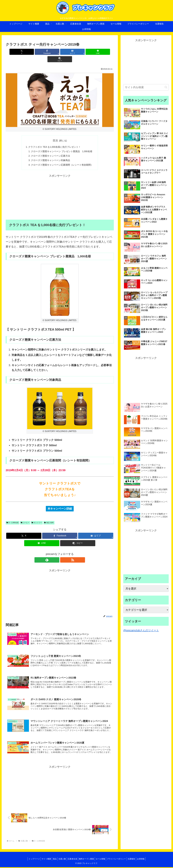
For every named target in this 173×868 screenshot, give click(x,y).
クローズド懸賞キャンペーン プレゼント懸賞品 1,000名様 (62, 145)
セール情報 (102, 860)
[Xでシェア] (23, 52)
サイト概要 (43, 860)
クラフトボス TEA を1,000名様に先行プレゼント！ (54, 140)
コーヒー (25, 517)
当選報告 (135, 860)
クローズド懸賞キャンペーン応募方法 (50, 150)
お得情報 (146, 860)
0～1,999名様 (13, 517)
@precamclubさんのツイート (141, 630)
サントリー (37, 517)
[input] (146, 87)
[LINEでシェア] (78, 52)
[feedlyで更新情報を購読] (57, 555)
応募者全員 (72, 860)
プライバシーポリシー (119, 860)
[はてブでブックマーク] (60, 52)
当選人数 (61, 860)
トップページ (29, 860)
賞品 (52, 860)
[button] (96, 52)
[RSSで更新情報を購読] (63, 555)
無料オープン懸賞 (87, 860)
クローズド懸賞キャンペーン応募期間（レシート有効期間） (62, 159)
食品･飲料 (49, 517)
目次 (55, 133)
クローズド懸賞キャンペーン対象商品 (50, 154)
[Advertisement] (60, 192)
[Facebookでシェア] (42, 52)
